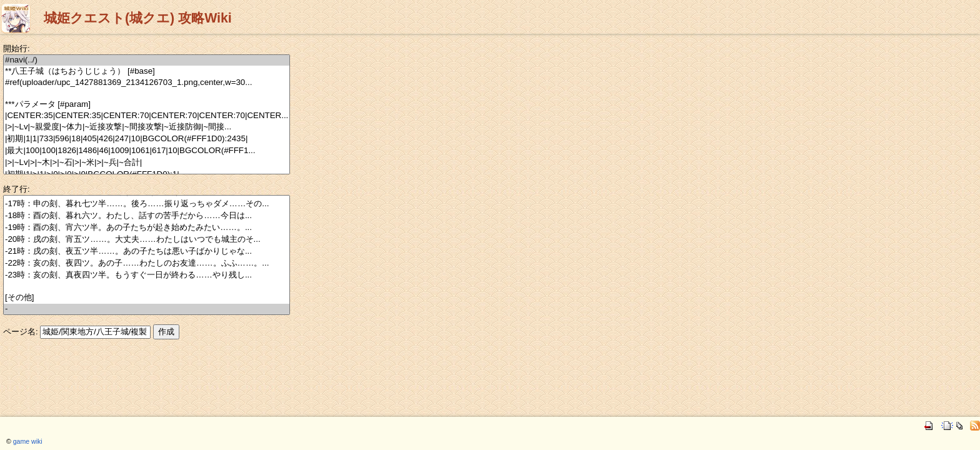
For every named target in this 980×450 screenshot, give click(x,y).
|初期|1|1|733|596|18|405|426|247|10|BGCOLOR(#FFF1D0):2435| (147, 139)
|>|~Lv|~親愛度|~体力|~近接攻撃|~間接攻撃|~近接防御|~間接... (147, 127)
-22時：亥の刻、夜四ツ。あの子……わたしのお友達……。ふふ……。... (147, 263)
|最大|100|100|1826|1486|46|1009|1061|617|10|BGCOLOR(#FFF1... (147, 151)
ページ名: (21, 332)
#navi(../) (147, 60)
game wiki (28, 441)
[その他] (147, 298)
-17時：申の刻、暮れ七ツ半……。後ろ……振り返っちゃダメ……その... (147, 204)
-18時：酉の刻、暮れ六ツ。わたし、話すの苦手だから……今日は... (147, 216)
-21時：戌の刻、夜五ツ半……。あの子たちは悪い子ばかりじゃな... (147, 252)
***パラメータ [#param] (147, 105)
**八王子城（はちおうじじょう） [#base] (147, 72)
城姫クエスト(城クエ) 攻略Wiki (138, 18)
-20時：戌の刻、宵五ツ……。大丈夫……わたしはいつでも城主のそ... (147, 240)
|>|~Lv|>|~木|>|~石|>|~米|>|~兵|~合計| (147, 163)
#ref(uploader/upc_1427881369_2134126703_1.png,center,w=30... (147, 83)
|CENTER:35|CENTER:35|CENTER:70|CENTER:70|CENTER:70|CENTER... (147, 116)
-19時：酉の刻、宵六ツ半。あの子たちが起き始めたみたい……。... (147, 228)
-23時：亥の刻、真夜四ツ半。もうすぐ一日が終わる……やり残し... (147, 275)
